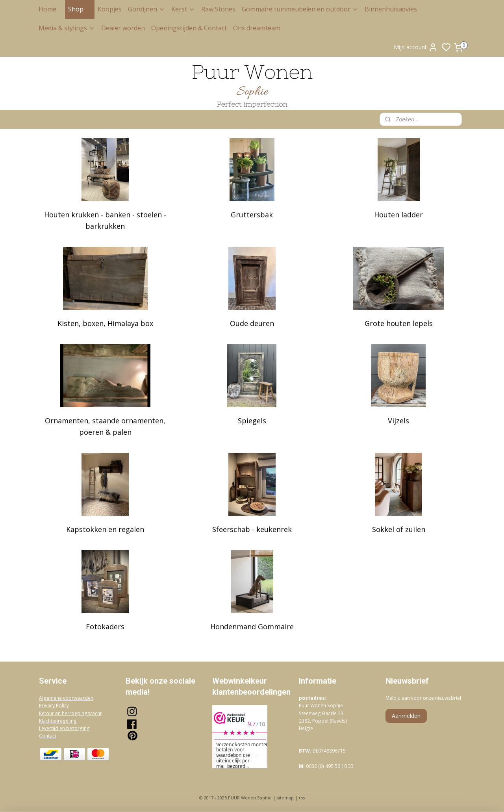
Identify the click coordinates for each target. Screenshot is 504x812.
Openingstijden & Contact (189, 28)
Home (47, 9)
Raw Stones (218, 9)
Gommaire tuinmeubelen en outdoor (300, 9)
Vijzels (399, 421)
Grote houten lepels (399, 323)
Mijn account (416, 47)
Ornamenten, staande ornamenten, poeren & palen (105, 426)
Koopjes (110, 9)
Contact (48, 736)
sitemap (285, 798)
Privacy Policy (54, 705)
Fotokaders (105, 627)
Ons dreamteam (257, 28)
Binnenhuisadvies (391, 9)
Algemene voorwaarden (66, 698)
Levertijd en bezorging (64, 728)
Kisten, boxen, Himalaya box (105, 323)
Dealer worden (123, 28)
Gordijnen (146, 9)
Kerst (183, 9)
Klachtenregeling (58, 721)
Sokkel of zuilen (399, 529)
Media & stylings (67, 28)
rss (302, 798)
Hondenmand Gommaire (252, 627)
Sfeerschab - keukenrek (252, 529)
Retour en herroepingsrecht (70, 713)
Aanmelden (406, 716)
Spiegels (252, 421)
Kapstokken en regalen (105, 529)
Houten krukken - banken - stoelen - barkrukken (105, 220)
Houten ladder (399, 215)
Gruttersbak (252, 215)
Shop (80, 9)
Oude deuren (252, 323)
